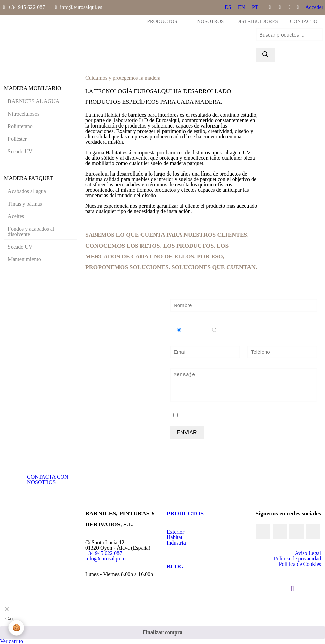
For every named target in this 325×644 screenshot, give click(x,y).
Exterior (175, 532)
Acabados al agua (27, 191)
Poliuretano (20, 126)
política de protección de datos (258, 416)
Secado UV (20, 151)
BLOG (175, 566)
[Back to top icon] (292, 589)
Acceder (314, 7)
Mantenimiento (24, 259)
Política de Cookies (300, 564)
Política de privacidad (297, 559)
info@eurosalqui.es (106, 559)
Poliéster (17, 139)
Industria (176, 543)
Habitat (175, 537)
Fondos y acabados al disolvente (31, 232)
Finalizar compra (162, 632)
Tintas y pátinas (25, 204)
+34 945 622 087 (104, 553)
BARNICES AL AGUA (34, 101)
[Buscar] (265, 55)
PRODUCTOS (185, 513)
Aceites (16, 216)
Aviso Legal (308, 553)
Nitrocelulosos (24, 114)
